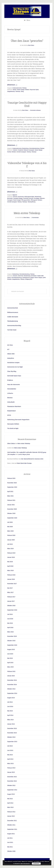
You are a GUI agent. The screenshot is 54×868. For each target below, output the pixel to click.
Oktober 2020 (11, 513)
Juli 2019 (10, 544)
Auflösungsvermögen (29, 197)
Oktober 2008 (11, 851)
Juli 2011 (10, 838)
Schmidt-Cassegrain (21, 152)
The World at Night (13, 428)
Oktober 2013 (11, 737)
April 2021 (10, 491)
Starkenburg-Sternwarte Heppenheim (18, 420)
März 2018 (10, 570)
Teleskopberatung (13, 321)
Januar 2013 (11, 772)
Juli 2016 (10, 614)
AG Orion (10, 345)
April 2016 (10, 627)
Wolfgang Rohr (29, 279)
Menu (28, 20)
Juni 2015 (10, 654)
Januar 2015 (11, 676)
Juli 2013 (10, 746)
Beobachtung (25, 148)
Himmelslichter (12, 389)
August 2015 (11, 649)
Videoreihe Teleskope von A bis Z (27, 165)
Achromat (15, 197)
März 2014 (10, 720)
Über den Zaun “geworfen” (27, 41)
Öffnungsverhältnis (26, 200)
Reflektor (27, 90)
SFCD (9, 415)
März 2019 (10, 548)
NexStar (9, 152)
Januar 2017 (11, 601)
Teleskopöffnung (31, 202)
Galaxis (9, 278)
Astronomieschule (13, 308)
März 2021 (10, 496)
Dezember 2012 (12, 777)
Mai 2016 (10, 623)
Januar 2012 (11, 816)
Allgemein (15, 195)
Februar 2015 (11, 671)
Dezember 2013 (12, 728)
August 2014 (11, 698)
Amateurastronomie (17, 88)
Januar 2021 (11, 505)
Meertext (10, 398)
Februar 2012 (11, 812)
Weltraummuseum (13, 312)
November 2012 (12, 781)
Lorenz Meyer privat (24, 454)
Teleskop (24, 88)
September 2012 (12, 790)
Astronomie (21, 276)
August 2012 (11, 794)
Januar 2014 (11, 724)
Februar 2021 (11, 500)
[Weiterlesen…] (12, 85)
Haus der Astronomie (14, 384)
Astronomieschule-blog (27, 11)
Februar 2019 (11, 553)
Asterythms (11, 358)
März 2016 (10, 632)
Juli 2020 (10, 522)
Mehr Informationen (25, 864)
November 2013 (12, 733)
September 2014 (12, 693)
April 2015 (10, 663)
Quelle (44, 278)
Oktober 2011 (11, 825)
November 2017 (12, 584)
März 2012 (10, 807)
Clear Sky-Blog (12, 371)
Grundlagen (37, 198)
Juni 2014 (10, 706)
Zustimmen (36, 864)
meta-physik (11, 402)
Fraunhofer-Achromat (28, 198)
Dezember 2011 (12, 821)
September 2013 (12, 742)
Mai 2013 (10, 755)
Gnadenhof (21, 150)
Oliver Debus (11, 443)
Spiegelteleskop (11, 91)
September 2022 (12, 487)
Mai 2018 (10, 562)
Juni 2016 (10, 619)
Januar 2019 (11, 557)
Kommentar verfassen (35, 110)
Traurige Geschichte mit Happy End (27, 104)
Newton (15, 90)
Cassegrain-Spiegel (18, 198)
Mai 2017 (10, 588)
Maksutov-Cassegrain (29, 150)
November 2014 (12, 684)
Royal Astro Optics (34, 90)
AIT (8, 349)
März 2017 (10, 592)
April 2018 (10, 566)
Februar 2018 (11, 575)
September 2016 (12, 610)
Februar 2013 (11, 768)
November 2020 (12, 509)
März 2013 (10, 763)
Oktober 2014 (11, 689)
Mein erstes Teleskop (27, 213)
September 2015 (12, 645)
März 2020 (10, 531)
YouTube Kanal (12, 330)
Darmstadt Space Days (14, 376)
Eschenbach (34, 276)
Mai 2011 (10, 847)
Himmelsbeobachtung (34, 148)
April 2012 (10, 803)
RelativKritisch (12, 411)
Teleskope (18, 91)
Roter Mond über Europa (24, 463)
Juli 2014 (10, 702)
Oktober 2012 (11, 785)
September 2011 (12, 829)
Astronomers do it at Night (15, 367)
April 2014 (10, 715)
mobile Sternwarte (13, 317)
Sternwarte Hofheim (13, 424)
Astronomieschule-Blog (14, 325)
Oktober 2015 (11, 641)
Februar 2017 (11, 597)
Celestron (15, 150)
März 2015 (10, 667)
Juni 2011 (10, 842)
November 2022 (12, 483)
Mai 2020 (10, 527)
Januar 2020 (11, 540)
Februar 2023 (11, 478)
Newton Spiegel (21, 90)
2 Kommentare (35, 218)
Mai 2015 (10, 658)
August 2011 (11, 834)
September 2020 (12, 518)
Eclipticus (10, 380)
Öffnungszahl (34, 200)
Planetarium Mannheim (14, 406)
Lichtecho (10, 393)
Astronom (15, 276)
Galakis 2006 (40, 276)
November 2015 (12, 636)
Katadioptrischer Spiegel (28, 278)
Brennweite (10, 198)
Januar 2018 (11, 579)
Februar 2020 (11, 535)
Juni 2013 (10, 750)
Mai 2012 (10, 799)
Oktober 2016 (11, 606)
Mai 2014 (10, 711)
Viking (22, 91)
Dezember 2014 (12, 680)
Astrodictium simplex (13, 363)
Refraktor (14, 152)
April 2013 (10, 759)
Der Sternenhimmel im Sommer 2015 (32, 459)
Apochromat (21, 197)
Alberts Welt (11, 354)
